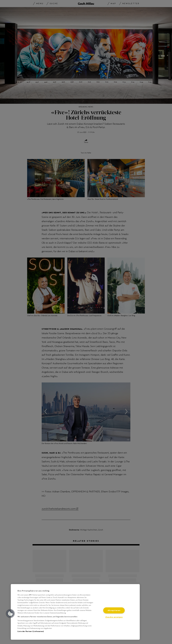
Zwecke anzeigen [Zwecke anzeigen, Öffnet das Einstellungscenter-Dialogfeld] (114, 617)
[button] (10, 614)
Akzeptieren (114, 610)
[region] (75, 612)
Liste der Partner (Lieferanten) (31, 631)
